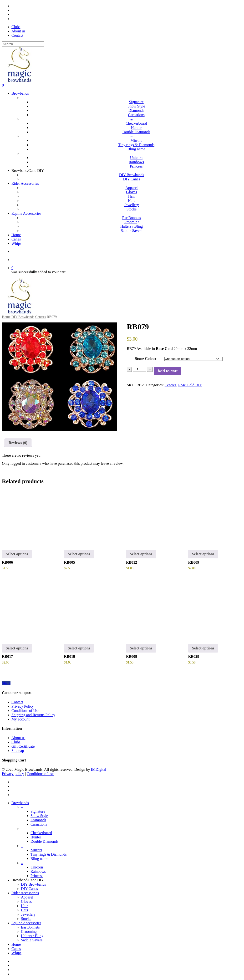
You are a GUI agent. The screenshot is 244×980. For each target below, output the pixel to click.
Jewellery (28, 914)
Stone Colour (146, 359)
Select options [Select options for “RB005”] (79, 554)
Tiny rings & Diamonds (49, 854)
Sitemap (18, 751)
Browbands (20, 803)
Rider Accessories (25, 893)
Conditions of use (40, 774)
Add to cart (168, 371)
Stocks (26, 919)
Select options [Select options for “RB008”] (141, 648)
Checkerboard (41, 833)
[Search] (23, 44)
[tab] (18, 443)
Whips (16, 953)
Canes (16, 949)
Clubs (16, 742)
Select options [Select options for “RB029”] (203, 648)
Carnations (39, 824)
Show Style (39, 816)
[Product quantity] (139, 369)
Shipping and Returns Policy (33, 715)
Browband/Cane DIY (28, 880)
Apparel (27, 897)
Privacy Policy (23, 706)
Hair (24, 906)
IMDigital (98, 769)
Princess (37, 876)
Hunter (36, 837)
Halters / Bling (32, 936)
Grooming (29, 932)
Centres (41, 317)
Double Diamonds (44, 841)
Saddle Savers (32, 940)
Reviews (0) (18, 443)
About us (18, 738)
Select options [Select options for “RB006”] (17, 554)
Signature (38, 811)
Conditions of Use (25, 711)
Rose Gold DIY (190, 385)
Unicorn (37, 867)
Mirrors (36, 850)
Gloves (26, 901)
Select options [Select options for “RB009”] (203, 554)
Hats (24, 910)
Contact (17, 702)
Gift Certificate (23, 746)
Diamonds (38, 820)
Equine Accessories (26, 923)
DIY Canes (29, 889)
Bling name (39, 859)
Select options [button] (141, 554)
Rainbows (38, 871)
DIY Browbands (23, 317)
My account (20, 719)
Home (6, 317)
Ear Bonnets (30, 927)
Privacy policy (13, 774)
